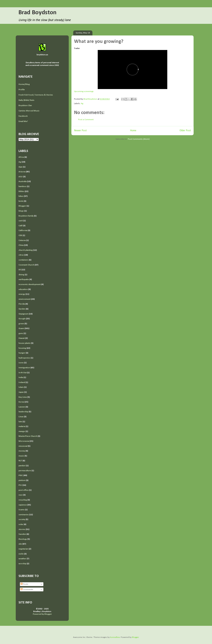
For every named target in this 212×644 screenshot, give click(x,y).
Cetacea (22, 240)
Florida (22, 304)
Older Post (185, 131)
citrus (21, 255)
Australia (23, 181)
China (21, 245)
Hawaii (22, 338)
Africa (21, 157)
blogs (21, 211)
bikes (21, 196)
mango (22, 431)
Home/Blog (24, 84)
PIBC (21, 475)
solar (21, 524)
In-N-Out (23, 373)
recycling (23, 500)
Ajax (20, 167)
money (22, 451)
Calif (20, 226)
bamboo (22, 186)
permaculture (25, 471)
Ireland (22, 382)
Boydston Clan (25, 106)
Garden (22, 309)
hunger (22, 353)
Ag (82, 104)
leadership (23, 412)
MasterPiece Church (28, 436)
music (21, 456)
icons (21, 363)
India (21, 377)
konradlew (115, 637)
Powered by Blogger (42, 614)
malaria (22, 426)
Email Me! (23, 121)
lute (20, 422)
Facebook (23, 116)
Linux (21, 417)
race (21, 495)
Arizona (22, 172)
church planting (26, 250)
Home (133, 131)
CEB (20, 235)
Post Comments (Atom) (139, 139)
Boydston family (26, 216)
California (23, 230)
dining (21, 275)
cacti (21, 221)
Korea (21, 402)
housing (22, 348)
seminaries (24, 515)
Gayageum (23, 314)
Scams (22, 510)
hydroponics (24, 358)
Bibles (21, 191)
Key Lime (23, 397)
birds (21, 201)
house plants (24, 343)
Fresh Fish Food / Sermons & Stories (36, 95)
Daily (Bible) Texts (26, 100)
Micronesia (24, 441)
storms (22, 529)
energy (22, 294)
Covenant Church (26, 265)
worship (22, 564)
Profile (22, 90)
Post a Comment (86, 120)
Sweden (22, 534)
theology (23, 539)
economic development (30, 284)
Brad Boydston (37, 13)
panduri (22, 466)
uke (20, 544)
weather (22, 559)
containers (23, 260)
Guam (21, 328)
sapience (23, 505)
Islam (21, 387)
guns (21, 333)
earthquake (24, 279)
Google (22, 319)
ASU (21, 177)
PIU (20, 485)
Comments (27, 589)
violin (21, 554)
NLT (20, 461)
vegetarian (23, 549)
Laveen (22, 407)
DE (20, 270)
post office (24, 490)
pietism (22, 480)
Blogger (22, 206)
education (23, 289)
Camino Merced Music (29, 111)
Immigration (24, 368)
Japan (21, 392)
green (21, 324)
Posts (24, 584)
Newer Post (80, 131)
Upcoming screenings (84, 91)
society (22, 519)
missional (23, 446)
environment (25, 299)
